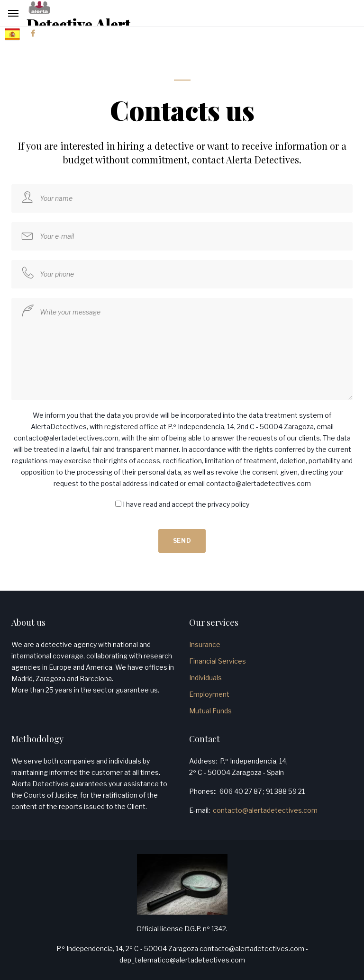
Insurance (205, 644)
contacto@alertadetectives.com (265, 810)
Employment (209, 694)
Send (182, 541)
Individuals (205, 678)
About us (28, 622)
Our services (214, 622)
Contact (205, 739)
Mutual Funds (210, 711)
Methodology (37, 739)
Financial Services (218, 661)
